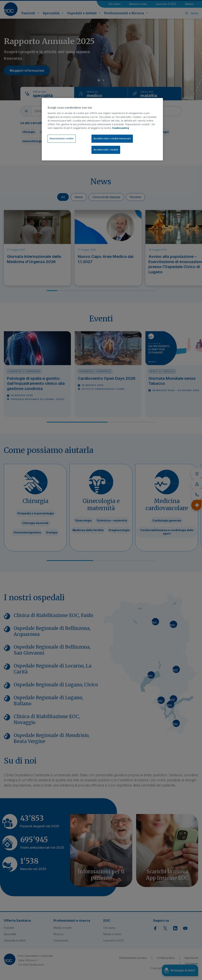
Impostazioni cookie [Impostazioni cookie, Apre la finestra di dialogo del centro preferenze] (62, 138)
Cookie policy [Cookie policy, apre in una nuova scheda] (121, 128)
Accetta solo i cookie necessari (112, 138)
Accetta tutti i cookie (106, 150)
